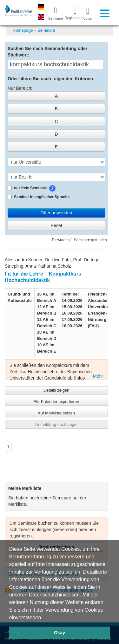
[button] (45, 618)
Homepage (23, 30)
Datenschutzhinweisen (54, 595)
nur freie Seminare (49, 188)
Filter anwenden (56, 213)
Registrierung (73, 13)
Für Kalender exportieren (56, 402)
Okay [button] (60, 633)
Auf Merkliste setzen (56, 413)
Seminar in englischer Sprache (39, 197)
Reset (56, 225)
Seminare (46, 30)
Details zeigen (56, 390)
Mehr (98, 376)
